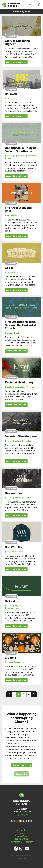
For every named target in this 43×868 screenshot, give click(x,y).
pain (8, 158)
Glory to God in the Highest (17, 42)
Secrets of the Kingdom (21, 436)
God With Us (13, 547)
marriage (10, 156)
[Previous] (9, 694)
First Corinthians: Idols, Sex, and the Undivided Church (21, 325)
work (14, 216)
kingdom (27, 441)
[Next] (34, 694)
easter (30, 387)
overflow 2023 (12, 608)
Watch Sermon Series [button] (16, 62)
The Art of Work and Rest (18, 209)
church (9, 333)
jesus (8, 441)
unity (17, 333)
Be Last (10, 601)
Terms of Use (21, 839)
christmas (18, 552)
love (8, 98)
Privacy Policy (21, 836)
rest (8, 216)
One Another (13, 493)
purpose (20, 156)
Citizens (10, 658)
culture (17, 441)
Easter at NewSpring (19, 382)
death (8, 387)
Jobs (21, 833)
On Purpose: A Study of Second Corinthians (20, 150)
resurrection (19, 387)
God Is (9, 268)
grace (15, 272)
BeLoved (11, 94)
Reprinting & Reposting (21, 842)
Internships (21, 830)
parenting (31, 156)
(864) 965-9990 (22, 815)
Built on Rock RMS (21, 821)
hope (8, 552)
